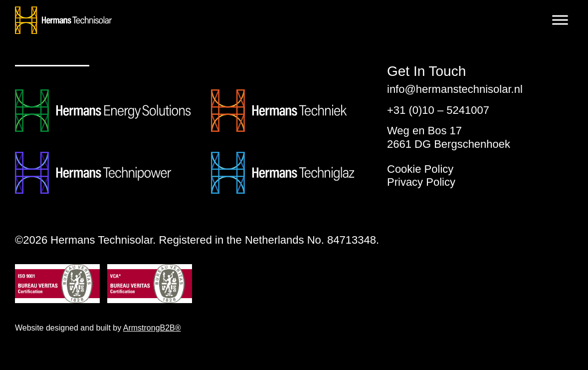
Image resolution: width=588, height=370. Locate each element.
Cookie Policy (420, 169)
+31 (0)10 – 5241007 (438, 110)
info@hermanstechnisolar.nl (455, 89)
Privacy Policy (421, 182)
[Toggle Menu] (560, 20)
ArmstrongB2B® (152, 328)
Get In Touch (426, 71)
